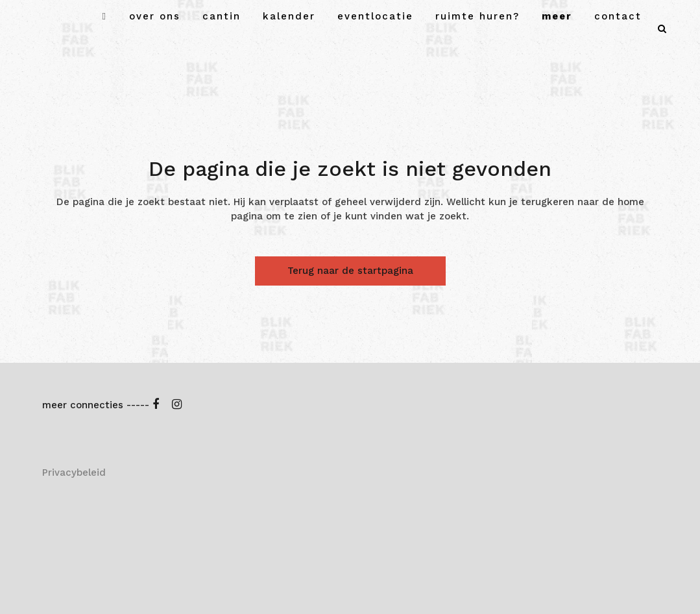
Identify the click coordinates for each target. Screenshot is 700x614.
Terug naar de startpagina (350, 271)
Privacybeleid (74, 473)
